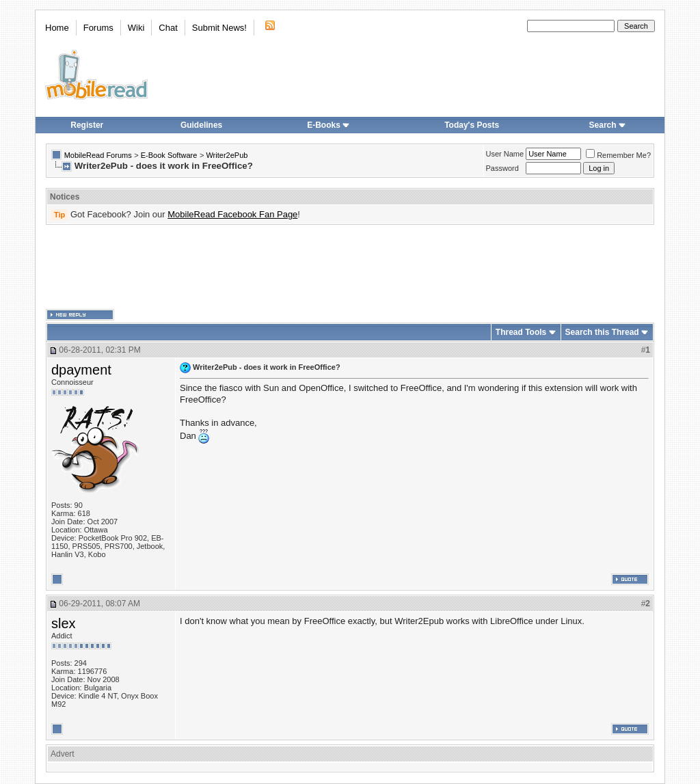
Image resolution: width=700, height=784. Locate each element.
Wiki (136, 28)
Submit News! (219, 28)
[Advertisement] (350, 267)
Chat (168, 28)
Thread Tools (521, 332)
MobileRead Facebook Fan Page (232, 214)
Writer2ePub (227, 155)
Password (502, 168)
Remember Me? (618, 155)
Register (87, 125)
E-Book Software (169, 155)
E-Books (328, 125)
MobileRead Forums (98, 155)
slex (64, 623)
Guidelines (201, 125)
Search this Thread (602, 332)
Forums (98, 28)
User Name (505, 154)
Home (57, 28)
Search (608, 125)
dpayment (81, 370)
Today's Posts (472, 125)
